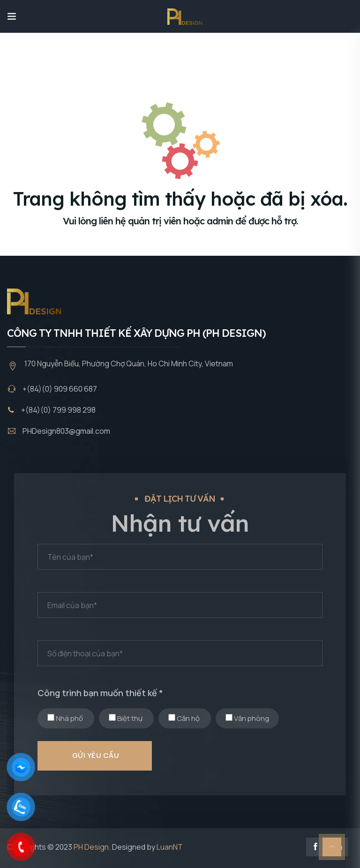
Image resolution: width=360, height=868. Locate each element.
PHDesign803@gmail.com (66, 431)
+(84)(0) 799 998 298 (58, 410)
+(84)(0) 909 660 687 (60, 389)
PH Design (91, 847)
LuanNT (170, 847)
